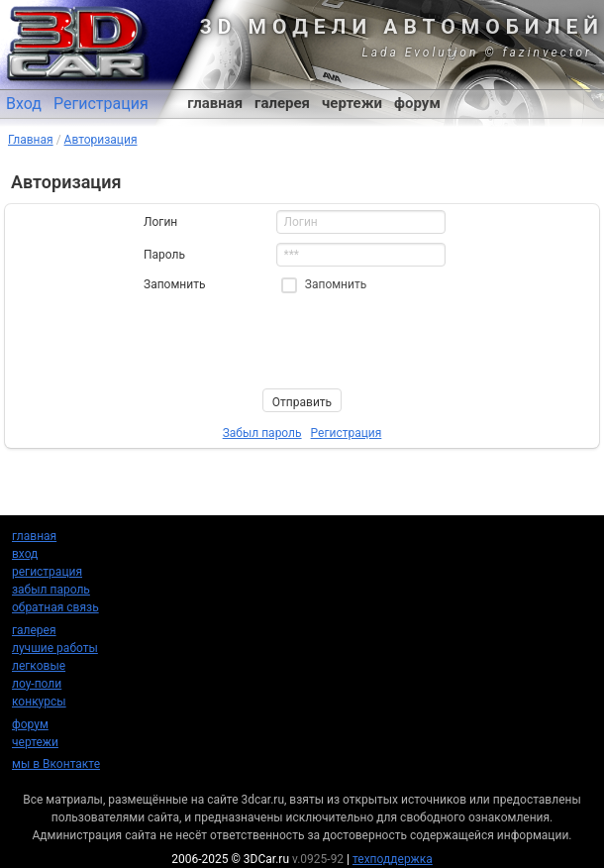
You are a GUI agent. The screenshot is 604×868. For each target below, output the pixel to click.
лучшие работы (55, 648)
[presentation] (294, 341)
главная (215, 103)
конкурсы (39, 702)
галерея (282, 103)
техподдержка (393, 859)
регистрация (47, 572)
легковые (39, 666)
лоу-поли (37, 684)
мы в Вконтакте (56, 764)
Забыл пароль (262, 433)
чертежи (352, 103)
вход (25, 554)
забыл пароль (51, 590)
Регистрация (101, 104)
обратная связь (55, 607)
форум (417, 103)
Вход (24, 104)
